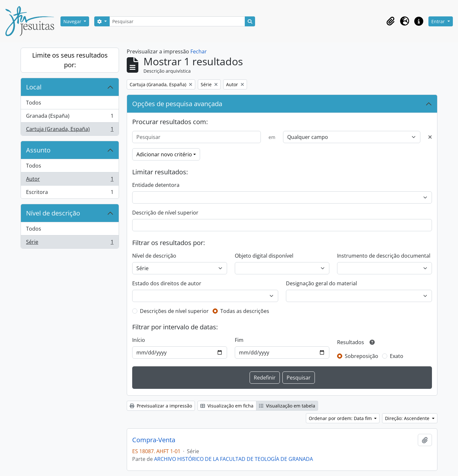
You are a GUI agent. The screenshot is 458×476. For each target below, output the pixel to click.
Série (70, 243)
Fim (239, 340)
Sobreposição (362, 356)
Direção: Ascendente (408, 418)
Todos (34, 103)
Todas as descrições (245, 311)
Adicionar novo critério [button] (164, 154)
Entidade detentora (156, 185)
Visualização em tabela (287, 406)
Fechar (199, 51)
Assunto (38, 150)
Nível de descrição (53, 213)
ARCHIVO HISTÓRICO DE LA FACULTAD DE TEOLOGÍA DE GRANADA (234, 459)
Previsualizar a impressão (161, 406)
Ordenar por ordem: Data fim (341, 418)
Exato (397, 356)
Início (139, 340)
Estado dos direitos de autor (167, 283)
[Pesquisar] (177, 21)
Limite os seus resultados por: (70, 60)
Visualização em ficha (227, 406)
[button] (390, 21)
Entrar (439, 21)
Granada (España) (70, 117)
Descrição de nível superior (165, 213)
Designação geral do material (321, 283)
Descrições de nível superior (174, 311)
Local (34, 87)
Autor (70, 180)
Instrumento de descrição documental (384, 256)
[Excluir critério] (430, 137)
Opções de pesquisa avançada (177, 104)
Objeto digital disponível (264, 256)
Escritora (70, 193)
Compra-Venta (154, 440)
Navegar (73, 21)
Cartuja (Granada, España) (70, 130)
